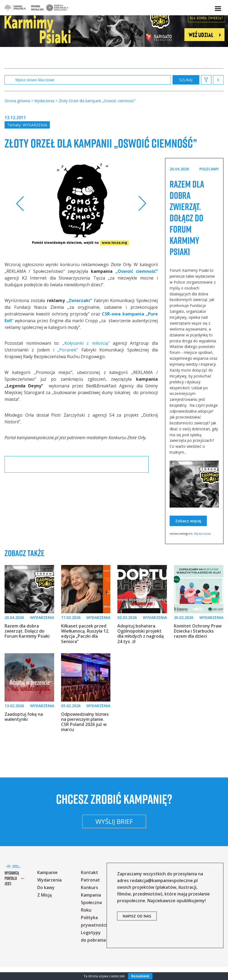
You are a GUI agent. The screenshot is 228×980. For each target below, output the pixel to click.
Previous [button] (20, 217)
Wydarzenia (35, 125)
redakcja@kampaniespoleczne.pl (172, 894)
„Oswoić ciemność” (137, 285)
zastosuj (186, 80)
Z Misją (52, 908)
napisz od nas (145, 936)
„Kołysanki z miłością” (86, 357)
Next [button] (142, 217)
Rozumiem (140, 976)
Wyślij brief (114, 834)
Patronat (98, 893)
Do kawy (54, 901)
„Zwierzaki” (79, 314)
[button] (218, 8)
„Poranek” (68, 363)
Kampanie (55, 886)
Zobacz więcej (188, 534)
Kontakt (97, 886)
